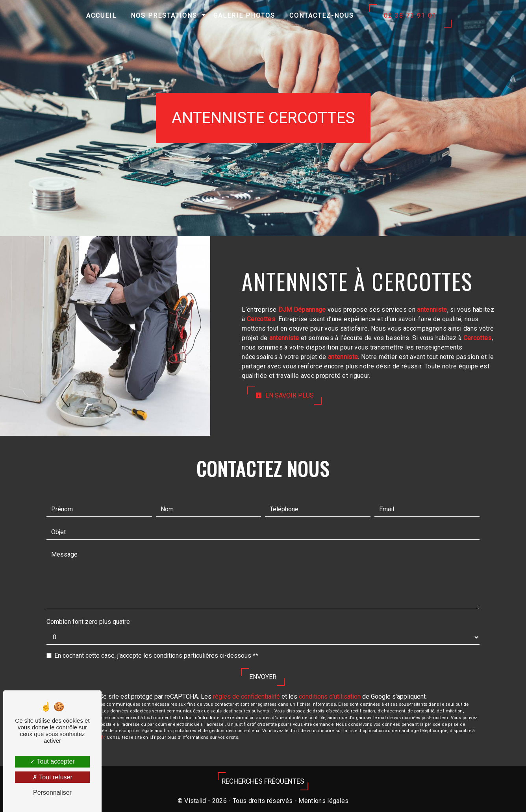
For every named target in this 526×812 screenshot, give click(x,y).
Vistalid (195, 801)
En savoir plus (285, 395)
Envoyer (263, 677)
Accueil (101, 16)
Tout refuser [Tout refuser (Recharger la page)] (52, 777)
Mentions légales (323, 801)
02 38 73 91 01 (410, 16)
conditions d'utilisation (330, 696)
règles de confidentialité (246, 696)
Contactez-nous (322, 16)
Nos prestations (164, 16)
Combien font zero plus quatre (88, 622)
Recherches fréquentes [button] (263, 781)
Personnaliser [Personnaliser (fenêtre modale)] (52, 793)
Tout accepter (52, 761)
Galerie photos (244, 16)
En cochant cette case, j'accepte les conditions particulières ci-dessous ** (156, 656)
